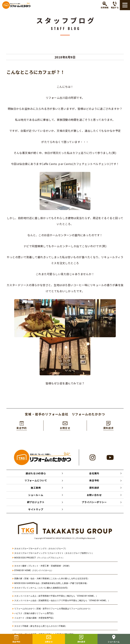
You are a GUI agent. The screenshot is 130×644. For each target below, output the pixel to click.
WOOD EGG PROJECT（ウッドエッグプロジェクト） (39, 558)
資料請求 (94, 488)
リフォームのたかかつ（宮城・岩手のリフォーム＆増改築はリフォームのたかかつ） (53, 609)
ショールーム (36, 495)
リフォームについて (36, 481)
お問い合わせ (94, 495)
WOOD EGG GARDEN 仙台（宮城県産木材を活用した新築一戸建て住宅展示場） (51, 584)
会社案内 (94, 474)
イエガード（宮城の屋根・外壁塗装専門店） (35, 618)
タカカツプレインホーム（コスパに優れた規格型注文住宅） (42, 588)
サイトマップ (36, 510)
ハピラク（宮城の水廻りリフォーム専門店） (35, 614)
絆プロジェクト (36, 503)
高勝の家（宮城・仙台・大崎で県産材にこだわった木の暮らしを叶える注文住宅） (52, 579)
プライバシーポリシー (94, 503)
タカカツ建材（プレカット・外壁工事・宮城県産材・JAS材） (42, 567)
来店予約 (94, 481)
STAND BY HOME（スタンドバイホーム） (34, 571)
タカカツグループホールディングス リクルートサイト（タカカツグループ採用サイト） (54, 554)
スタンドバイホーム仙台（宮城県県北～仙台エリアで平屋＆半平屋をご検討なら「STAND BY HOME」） (62, 601)
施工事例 (36, 488)
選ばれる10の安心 (36, 474)
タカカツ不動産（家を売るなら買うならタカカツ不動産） (41, 627)
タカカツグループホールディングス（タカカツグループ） (41, 549)
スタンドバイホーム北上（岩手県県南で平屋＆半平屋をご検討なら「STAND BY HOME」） (56, 597)
